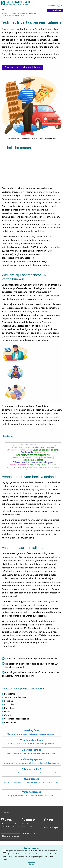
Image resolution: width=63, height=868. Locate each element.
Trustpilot (8, 436)
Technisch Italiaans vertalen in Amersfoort (16, 16)
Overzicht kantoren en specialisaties (24, 14)
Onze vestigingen (51, 828)
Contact (5, 14)
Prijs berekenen (55, 10)
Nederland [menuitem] (54, 5)
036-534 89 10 (29, 833)
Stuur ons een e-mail (10, 836)
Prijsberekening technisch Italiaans (22, 67)
